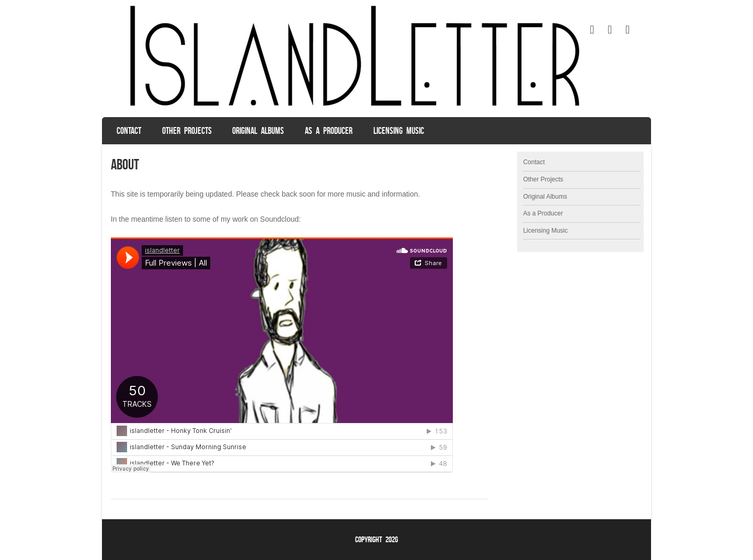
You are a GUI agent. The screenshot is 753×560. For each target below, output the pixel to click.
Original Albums (258, 131)
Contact (129, 131)
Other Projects (187, 131)
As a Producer (329, 131)
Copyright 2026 (376, 539)
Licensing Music (399, 131)
